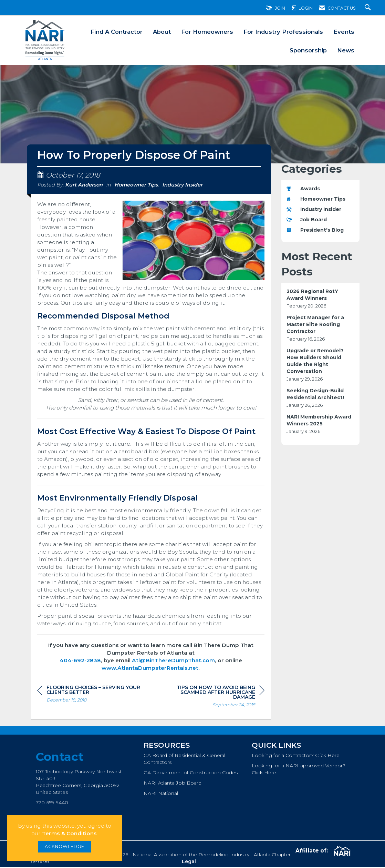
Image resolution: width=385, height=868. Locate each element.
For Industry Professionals (283, 32)
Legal (189, 862)
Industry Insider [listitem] (314, 209)
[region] (213, 698)
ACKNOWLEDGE (65, 846)
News (346, 50)
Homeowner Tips (136, 186)
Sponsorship (308, 50)
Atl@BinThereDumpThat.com (173, 661)
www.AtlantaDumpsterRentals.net (150, 669)
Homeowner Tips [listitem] (316, 199)
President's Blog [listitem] (315, 230)
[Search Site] (369, 8)
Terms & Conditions (69, 833)
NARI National (161, 794)
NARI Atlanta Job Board (173, 784)
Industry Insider (182, 186)
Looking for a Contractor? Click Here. (296, 756)
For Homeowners (207, 32)
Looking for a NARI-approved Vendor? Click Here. (299, 770)
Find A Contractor (117, 32)
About (162, 32)
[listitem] (321, 299)
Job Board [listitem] (307, 220)
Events (344, 32)
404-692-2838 (80, 661)
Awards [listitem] (303, 189)
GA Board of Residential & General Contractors (184, 760)
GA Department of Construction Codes (191, 774)
